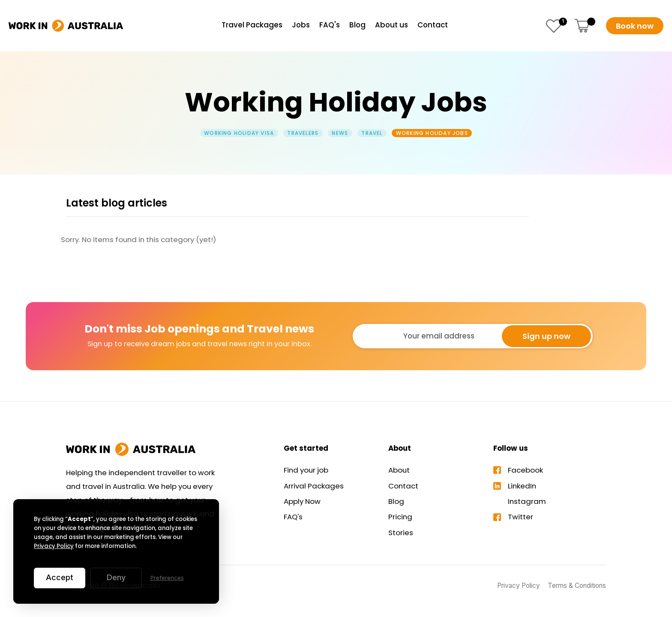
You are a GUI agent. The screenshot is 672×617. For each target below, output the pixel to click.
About (399, 470)
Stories (401, 533)
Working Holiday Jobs (432, 133)
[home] (66, 26)
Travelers (303, 133)
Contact (403, 486)
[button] (582, 26)
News (340, 133)
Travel (372, 133)
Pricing (400, 517)
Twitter (520, 517)
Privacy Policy (54, 546)
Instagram (527, 501)
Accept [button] (60, 577)
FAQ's (293, 517)
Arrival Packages (314, 486)
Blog (396, 501)
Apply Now (302, 501)
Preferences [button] (167, 578)
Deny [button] (116, 577)
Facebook (525, 470)
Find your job (306, 470)
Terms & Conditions (577, 586)
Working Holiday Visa (239, 133)
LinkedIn (522, 486)
